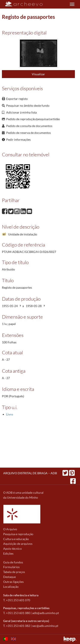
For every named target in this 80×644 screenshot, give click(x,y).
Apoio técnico (12, 549)
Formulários (11, 567)
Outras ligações (13, 582)
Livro (10, 414)
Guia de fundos (13, 562)
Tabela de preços (14, 572)
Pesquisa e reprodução (18, 534)
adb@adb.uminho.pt (46, 613)
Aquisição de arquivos (18, 544)
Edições (8, 553)
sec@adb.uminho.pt (45, 626)
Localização (11, 587)
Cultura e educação (16, 539)
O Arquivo (10, 529)
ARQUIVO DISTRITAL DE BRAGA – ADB (30, 473)
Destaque (9, 577)
